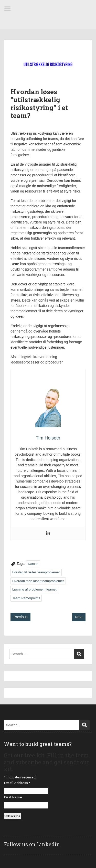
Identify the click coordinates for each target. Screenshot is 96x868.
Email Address (17, 783)
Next (79, 617)
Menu (9, 9)
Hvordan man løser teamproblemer (38, 581)
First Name (13, 797)
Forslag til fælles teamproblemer (36, 572)
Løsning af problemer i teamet (34, 589)
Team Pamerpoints (26, 598)
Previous (20, 617)
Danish (33, 564)
